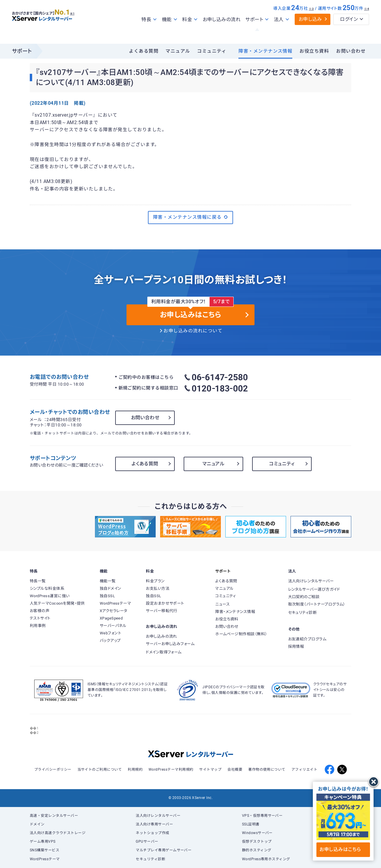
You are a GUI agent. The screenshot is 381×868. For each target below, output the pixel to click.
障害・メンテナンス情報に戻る (190, 217)
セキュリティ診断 (150, 859)
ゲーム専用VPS (43, 842)
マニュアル (178, 51)
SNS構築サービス (44, 850)
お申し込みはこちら (343, 849)
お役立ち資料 (314, 51)
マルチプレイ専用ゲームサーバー (164, 850)
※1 (79, 24)
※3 (311, 22)
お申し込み (310, 32)
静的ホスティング (257, 850)
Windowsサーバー (257, 833)
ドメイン (37, 824)
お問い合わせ (351, 51)
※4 (367, 22)
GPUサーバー (147, 842)
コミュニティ (212, 51)
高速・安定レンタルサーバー (54, 816)
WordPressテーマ (45, 859)
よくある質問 (144, 51)
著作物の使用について (267, 770)
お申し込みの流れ (222, 32)
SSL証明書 (251, 824)
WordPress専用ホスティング (266, 859)
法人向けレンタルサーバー (158, 816)
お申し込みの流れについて (193, 331)
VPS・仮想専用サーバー (262, 816)
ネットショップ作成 (152, 833)
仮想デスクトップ (257, 842)
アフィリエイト (304, 770)
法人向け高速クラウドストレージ (58, 833)
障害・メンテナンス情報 (265, 51)
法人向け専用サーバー (154, 824)
